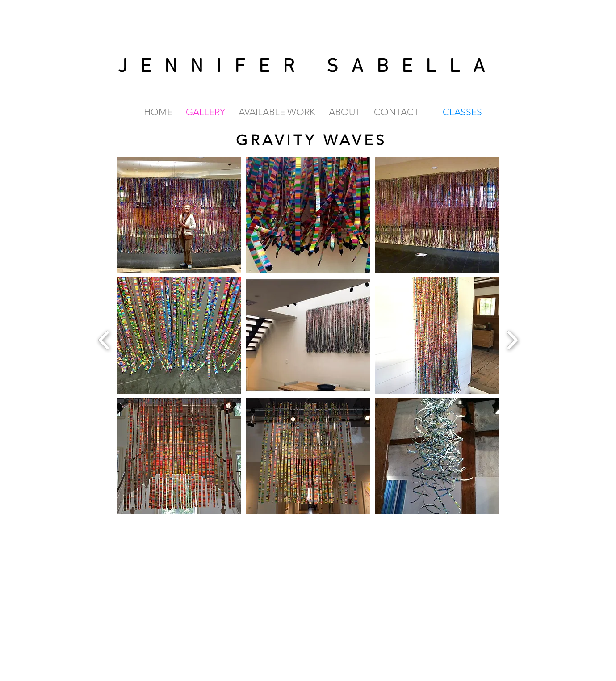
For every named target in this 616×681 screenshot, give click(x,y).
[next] (512, 339)
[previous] (104, 339)
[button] (179, 215)
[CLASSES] (463, 112)
